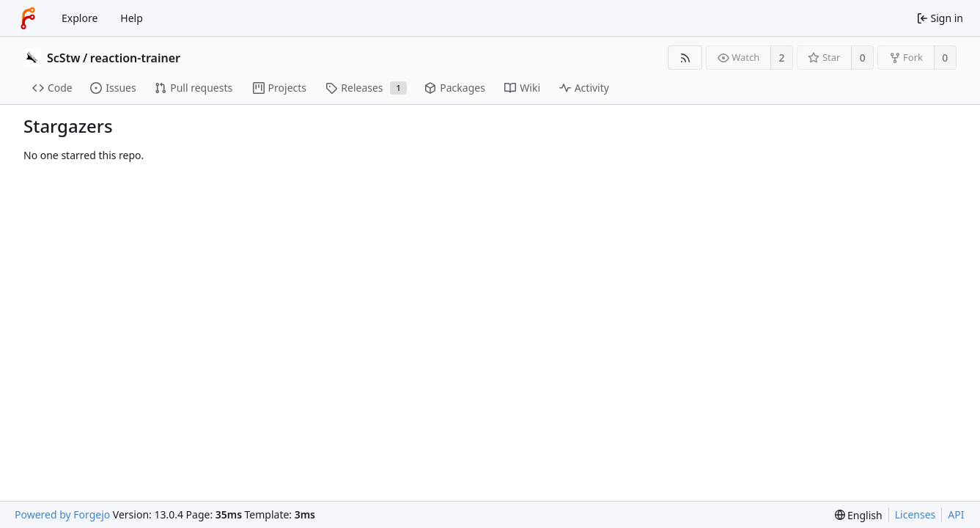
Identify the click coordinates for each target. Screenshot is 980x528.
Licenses (915, 514)
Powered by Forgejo (62, 514)
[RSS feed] (685, 58)
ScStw (63, 58)
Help (132, 18)
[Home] (28, 18)
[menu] (859, 515)
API (956, 514)
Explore (80, 18)
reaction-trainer (135, 58)
